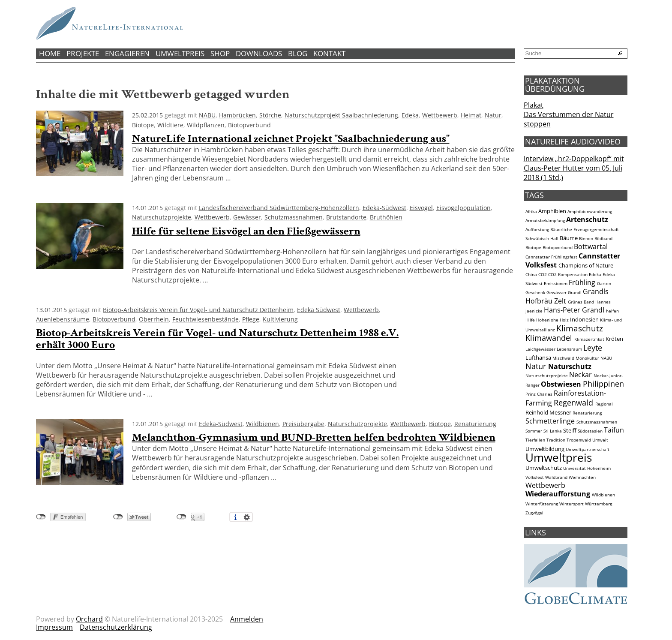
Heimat (471, 115)
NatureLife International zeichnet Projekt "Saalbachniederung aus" (291, 139)
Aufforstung (537, 230)
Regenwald (573, 403)
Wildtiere (170, 125)
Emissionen (556, 284)
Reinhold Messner (548, 412)
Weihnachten (582, 477)
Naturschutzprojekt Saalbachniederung (341, 115)
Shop (220, 53)
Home (50, 53)
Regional (604, 404)
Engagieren (127, 53)
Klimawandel (549, 338)
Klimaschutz (580, 328)
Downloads (259, 53)
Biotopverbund (249, 125)
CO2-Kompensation (568, 275)
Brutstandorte (346, 217)
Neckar (580, 375)
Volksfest (535, 477)
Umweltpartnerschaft (588, 449)
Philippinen (603, 384)
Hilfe (530, 320)
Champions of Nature (586, 265)
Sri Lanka (553, 431)
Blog (298, 53)
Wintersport (571, 504)
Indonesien (584, 319)
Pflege (251, 319)
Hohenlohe (547, 320)
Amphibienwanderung (590, 212)
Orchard (89, 619)
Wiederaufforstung (558, 494)
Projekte (83, 53)
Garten (604, 284)
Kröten (614, 339)
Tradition (556, 440)
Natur (493, 115)
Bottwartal (591, 246)
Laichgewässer (540, 349)
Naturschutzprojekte (162, 217)
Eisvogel (421, 208)
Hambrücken (237, 115)
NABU (207, 115)
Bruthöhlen (386, 217)
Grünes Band (581, 302)
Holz (564, 320)
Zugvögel (534, 513)
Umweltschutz (544, 468)
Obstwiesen (561, 384)
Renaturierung (475, 424)
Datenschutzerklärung (116, 627)
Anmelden (247, 619)
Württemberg (598, 504)
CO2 (543, 275)
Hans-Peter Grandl (574, 310)
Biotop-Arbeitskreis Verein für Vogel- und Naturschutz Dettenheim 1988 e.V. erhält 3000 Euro (217, 339)
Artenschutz (587, 219)
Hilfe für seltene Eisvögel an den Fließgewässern (246, 231)
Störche (270, 115)
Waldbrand (556, 477)
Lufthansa (538, 358)
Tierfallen (535, 440)
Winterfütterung (542, 504)
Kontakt (329, 53)
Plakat (534, 105)
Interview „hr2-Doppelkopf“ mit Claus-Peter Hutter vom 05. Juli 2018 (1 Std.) (574, 168)
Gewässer (247, 217)
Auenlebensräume (63, 319)
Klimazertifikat (589, 339)
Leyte (593, 348)
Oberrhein (154, 319)
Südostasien (590, 431)
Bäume (569, 238)
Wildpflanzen (206, 125)
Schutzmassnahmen (294, 217)
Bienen (586, 239)
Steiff (570, 430)
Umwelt (600, 440)
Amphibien (552, 211)
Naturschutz (570, 367)
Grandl (575, 293)
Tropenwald (579, 440)
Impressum (54, 627)
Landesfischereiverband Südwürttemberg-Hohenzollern (279, 208)
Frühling (582, 282)
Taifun (614, 430)
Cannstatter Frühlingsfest (551, 257)
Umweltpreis (180, 53)
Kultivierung (280, 319)
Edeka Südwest (319, 310)
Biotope (143, 125)
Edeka (410, 115)
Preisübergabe (303, 424)
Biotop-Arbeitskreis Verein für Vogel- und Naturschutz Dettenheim (198, 310)
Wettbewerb (440, 115)
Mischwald (563, 358)
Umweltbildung (545, 449)
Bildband (603, 239)
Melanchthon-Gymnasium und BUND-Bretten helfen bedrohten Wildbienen (314, 437)
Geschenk (535, 293)
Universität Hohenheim (587, 468)
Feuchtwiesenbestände (205, 319)
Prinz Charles (539, 394)
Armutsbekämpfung (545, 221)
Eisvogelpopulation (463, 208)
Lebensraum (569, 349)
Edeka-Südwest (384, 208)
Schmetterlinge (550, 421)
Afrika (531, 212)
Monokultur (587, 358)
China (531, 275)
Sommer (534, 431)
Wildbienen (262, 424)
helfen (612, 311)
